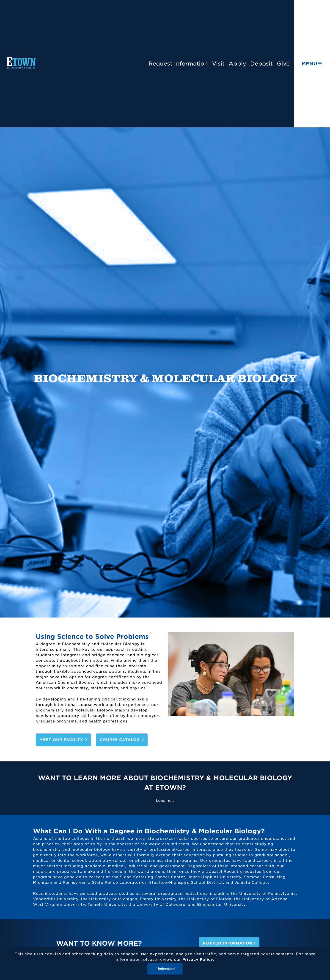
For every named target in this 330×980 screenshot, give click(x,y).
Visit (218, 64)
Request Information (178, 64)
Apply (237, 64)
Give (283, 64)
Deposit (261, 64)
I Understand (165, 969)
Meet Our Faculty (63, 740)
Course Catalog (122, 740)
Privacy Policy (198, 959)
